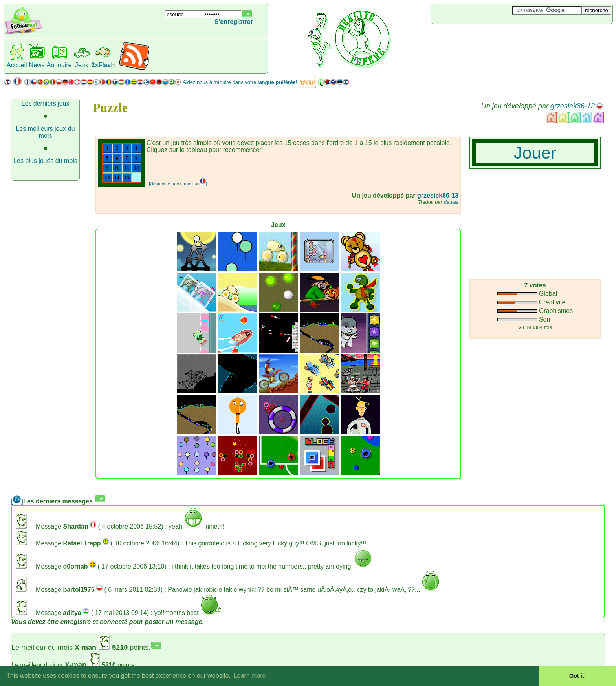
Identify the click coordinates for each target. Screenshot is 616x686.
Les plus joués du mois (45, 161)
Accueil (17, 65)
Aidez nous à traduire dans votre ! (240, 82)
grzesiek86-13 (573, 106)
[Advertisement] (478, 37)
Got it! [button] (577, 676)
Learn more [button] (250, 676)
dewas (451, 202)
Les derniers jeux (46, 103)
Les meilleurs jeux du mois (45, 132)
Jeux (82, 65)
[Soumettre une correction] (178, 183)
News (37, 65)
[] (17, 501)
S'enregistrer (234, 22)
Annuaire (59, 65)
